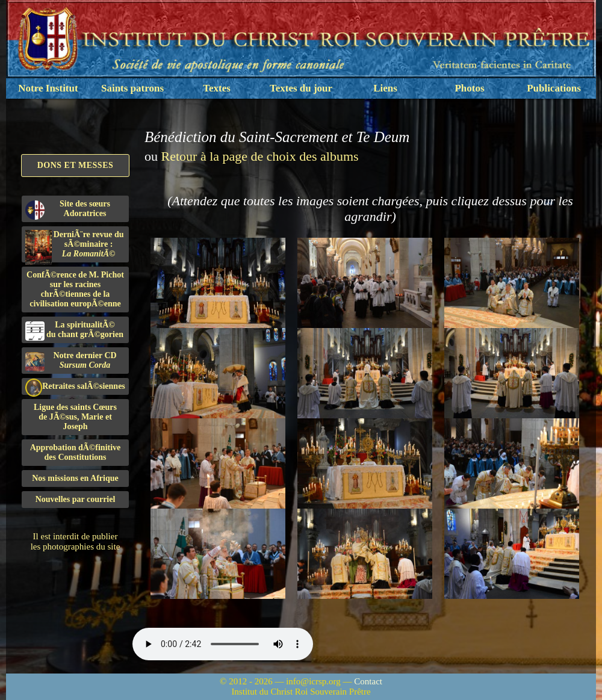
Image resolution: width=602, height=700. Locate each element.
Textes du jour (301, 88)
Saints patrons (132, 88)
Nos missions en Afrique (75, 478)
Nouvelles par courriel (76, 499)
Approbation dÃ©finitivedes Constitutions (76, 452)
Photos (469, 88)
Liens (385, 88)
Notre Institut (48, 88)
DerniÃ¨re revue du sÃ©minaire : (75, 246)
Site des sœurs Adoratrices (68, 209)
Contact (368, 681)
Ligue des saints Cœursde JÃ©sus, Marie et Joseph (75, 417)
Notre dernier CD (71, 361)
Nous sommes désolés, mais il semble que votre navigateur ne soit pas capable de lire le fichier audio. (223, 644)
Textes (217, 88)
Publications (554, 88)
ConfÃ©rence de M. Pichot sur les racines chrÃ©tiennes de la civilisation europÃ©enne (75, 289)
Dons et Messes (76, 165)
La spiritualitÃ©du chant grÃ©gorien (74, 330)
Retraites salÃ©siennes (75, 387)
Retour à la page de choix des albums (260, 156)
